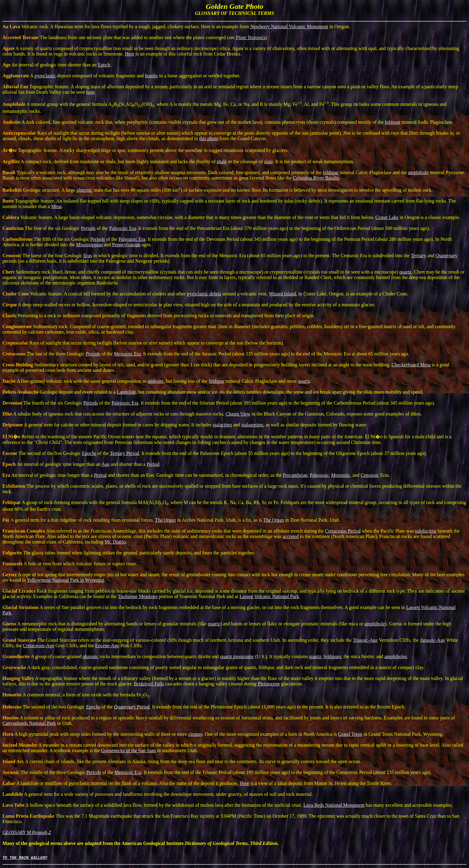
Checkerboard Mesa (411, 365)
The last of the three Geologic (44, 354)
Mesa (56, 206)
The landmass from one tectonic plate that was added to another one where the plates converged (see (119, 37)
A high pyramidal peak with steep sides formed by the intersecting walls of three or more (95, 734)
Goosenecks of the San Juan (129, 750)
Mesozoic (341, 475)
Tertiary (418, 256)
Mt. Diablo (115, 542)
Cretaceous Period (343, 531)
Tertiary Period (124, 453)
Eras (88, 256)
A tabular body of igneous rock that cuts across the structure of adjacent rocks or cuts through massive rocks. (114, 414)
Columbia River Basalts (316, 178)
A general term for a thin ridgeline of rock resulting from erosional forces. (79, 520)
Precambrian (295, 475)
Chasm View (238, 414)
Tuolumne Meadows (138, 596)
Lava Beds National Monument (334, 805)
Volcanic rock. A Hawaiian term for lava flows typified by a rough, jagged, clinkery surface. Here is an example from (126, 27)
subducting (426, 531)
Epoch (104, 65)
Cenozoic (370, 475)
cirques (195, 734)
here (90, 92)
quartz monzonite (237, 656)
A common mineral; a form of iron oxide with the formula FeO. (76, 695)
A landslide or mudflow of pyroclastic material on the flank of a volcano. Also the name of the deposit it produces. (121, 783)
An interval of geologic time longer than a (48, 475)
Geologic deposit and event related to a (60, 392)
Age (106, 464)
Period (153, 464)
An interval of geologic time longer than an (52, 464)
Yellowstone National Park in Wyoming (66, 580)
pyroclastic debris (204, 294)
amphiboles (396, 656)
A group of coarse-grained (42, 656)
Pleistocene (269, 684)
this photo (209, 138)
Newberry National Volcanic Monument (289, 27)
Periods (88, 228)
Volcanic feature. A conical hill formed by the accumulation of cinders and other (95, 294)
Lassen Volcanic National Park (269, 596)
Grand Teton (350, 734)
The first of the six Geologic (42, 228)
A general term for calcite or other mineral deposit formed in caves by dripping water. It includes (108, 425)
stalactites (223, 425)
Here (129, 54)
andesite (156, 381)
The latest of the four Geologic (43, 256)
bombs (152, 76)
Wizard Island (282, 294)
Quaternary (447, 256)
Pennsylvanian (126, 245)
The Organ (165, 520)
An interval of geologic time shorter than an (50, 65)
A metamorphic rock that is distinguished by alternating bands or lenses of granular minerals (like (105, 624)
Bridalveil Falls (149, 684)
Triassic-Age (365, 640)
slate (268, 161)
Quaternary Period (132, 707)
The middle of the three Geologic (44, 772)
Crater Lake (387, 217)
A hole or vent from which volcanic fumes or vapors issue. (70, 564)
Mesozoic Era (127, 354)
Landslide (126, 392)
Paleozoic (319, 475)
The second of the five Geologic (42, 453)
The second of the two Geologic (44, 707)
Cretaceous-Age (39, 646)
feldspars (332, 656)
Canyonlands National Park (29, 723)
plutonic (84, 190)
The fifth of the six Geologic (46, 239)
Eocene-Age (107, 646)
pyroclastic (45, 76)
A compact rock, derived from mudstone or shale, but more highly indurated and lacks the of (110, 161)
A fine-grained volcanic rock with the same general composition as (75, 381)
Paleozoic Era (123, 228)
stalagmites (252, 425)
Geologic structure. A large (39, 190)
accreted (290, 536)
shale (222, 161)
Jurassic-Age (432, 640)
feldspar (393, 122)
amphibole (418, 172)
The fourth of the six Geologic (43, 403)
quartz (405, 272)
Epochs (89, 453)
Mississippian (89, 245)
